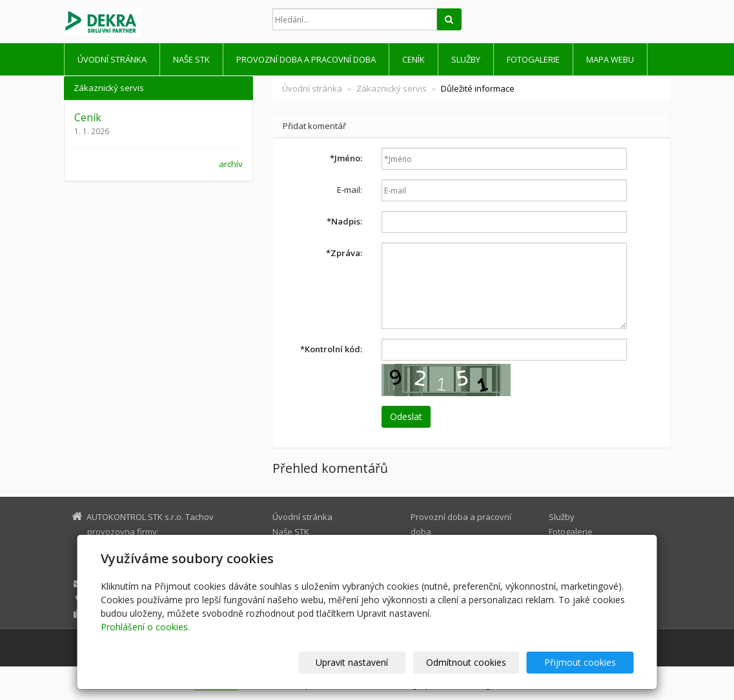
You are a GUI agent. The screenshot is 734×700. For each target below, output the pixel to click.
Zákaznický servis (392, 88)
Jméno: (346, 158)
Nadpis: (344, 221)
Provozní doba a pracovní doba (306, 59)
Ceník (413, 59)
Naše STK (191, 59)
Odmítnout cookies (478, 662)
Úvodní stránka (112, 59)
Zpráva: (344, 253)
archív (231, 164)
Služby (466, 59)
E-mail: (350, 190)
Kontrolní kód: (331, 349)
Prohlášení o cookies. (145, 627)
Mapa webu (610, 59)
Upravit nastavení (372, 662)
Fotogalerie (533, 59)
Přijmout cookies (585, 662)
